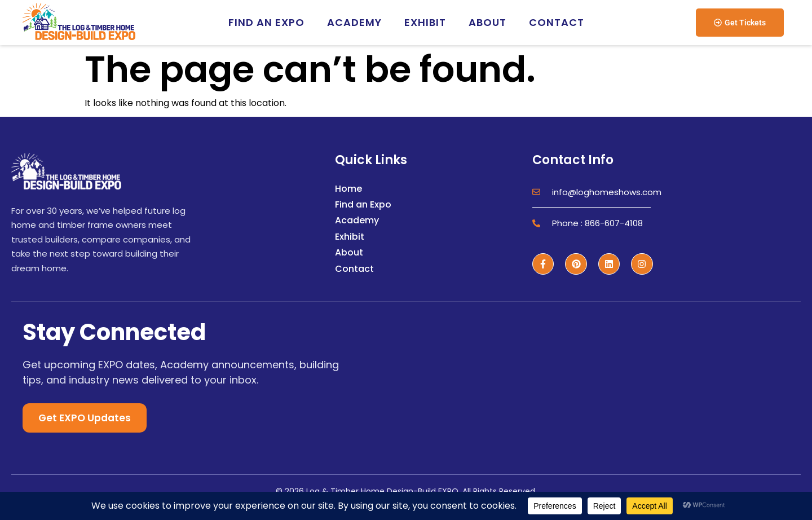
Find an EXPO (266, 22)
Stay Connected (114, 332)
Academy (354, 22)
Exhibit (425, 22)
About (487, 22)
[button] (740, 23)
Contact (557, 22)
